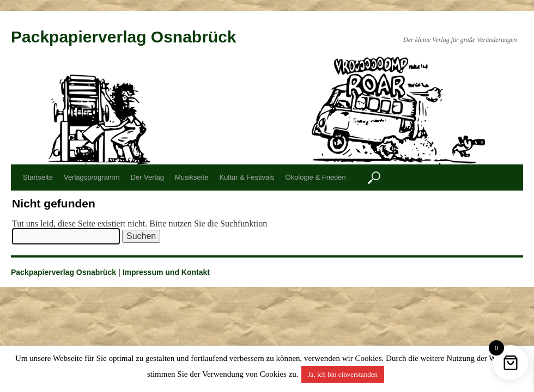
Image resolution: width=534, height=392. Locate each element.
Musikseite (192, 177)
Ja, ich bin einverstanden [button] (343, 374)
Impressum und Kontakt (166, 272)
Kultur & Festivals (247, 177)
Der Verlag (147, 177)
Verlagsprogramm (92, 177)
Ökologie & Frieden (316, 177)
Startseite (38, 177)
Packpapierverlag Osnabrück (124, 37)
